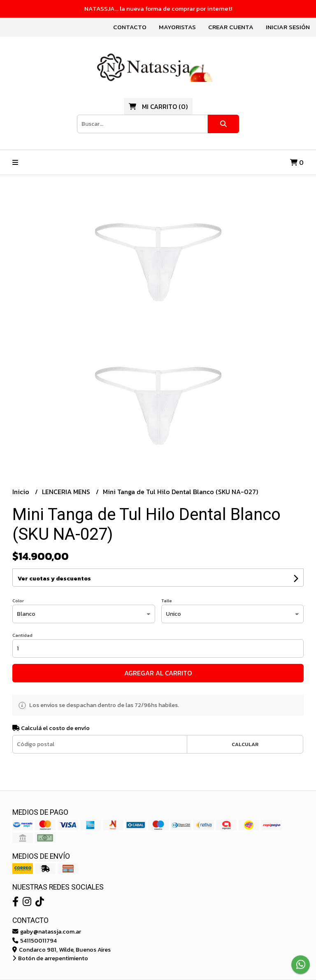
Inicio (22, 492)
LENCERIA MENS (67, 492)
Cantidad (22, 635)
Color (18, 601)
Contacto (130, 27)
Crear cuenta (231, 27)
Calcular (245, 744)
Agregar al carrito (158, 673)
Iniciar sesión (288, 27)
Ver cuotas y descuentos (54, 579)
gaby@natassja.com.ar (47, 931)
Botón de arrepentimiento (50, 958)
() (158, 106)
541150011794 (35, 941)
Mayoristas (177, 27)
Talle (167, 601)
